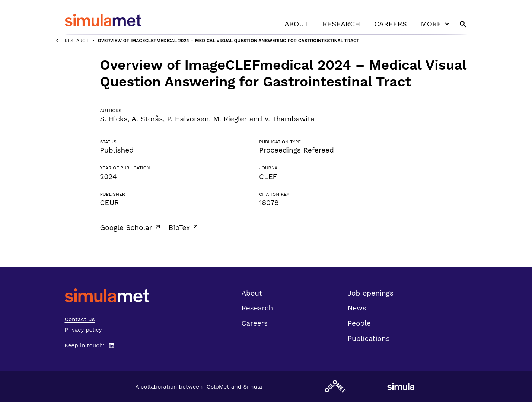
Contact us (80, 319)
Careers (390, 24)
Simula (253, 387)
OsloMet (218, 387)
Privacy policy (83, 330)
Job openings (371, 293)
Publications (369, 339)
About (296, 24)
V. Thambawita (289, 119)
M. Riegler (230, 119)
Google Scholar (131, 227)
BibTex (184, 227)
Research (341, 24)
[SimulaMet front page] (107, 295)
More (436, 24)
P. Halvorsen (188, 119)
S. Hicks (114, 119)
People (359, 323)
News (357, 308)
